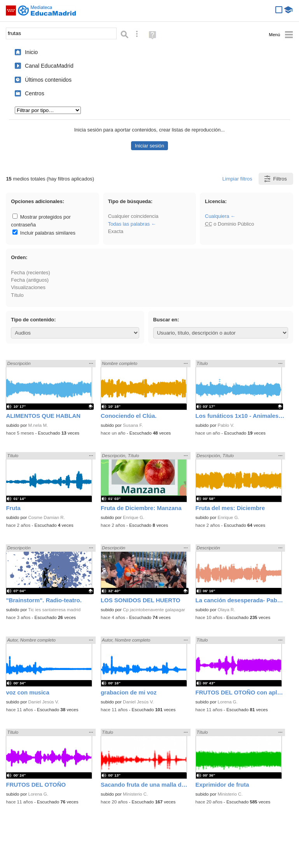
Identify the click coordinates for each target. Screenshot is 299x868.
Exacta (116, 231)
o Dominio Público (229, 224)
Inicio (31, 52)
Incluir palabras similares (44, 233)
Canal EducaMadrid (49, 66)
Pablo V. (226, 425)
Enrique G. (134, 517)
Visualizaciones (28, 287)
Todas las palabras (129, 224)
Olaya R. (226, 610)
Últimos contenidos (48, 80)
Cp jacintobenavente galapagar (154, 610)
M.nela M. (38, 425)
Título (17, 295)
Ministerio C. (135, 794)
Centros (35, 93)
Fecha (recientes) (30, 273)
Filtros (275, 179)
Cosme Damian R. (47, 517)
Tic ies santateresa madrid (54, 610)
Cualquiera (217, 216)
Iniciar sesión (149, 146)
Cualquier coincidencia (133, 216)
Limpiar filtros (237, 179)
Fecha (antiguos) (30, 280)
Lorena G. (228, 702)
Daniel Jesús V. (44, 702)
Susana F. (133, 425)
